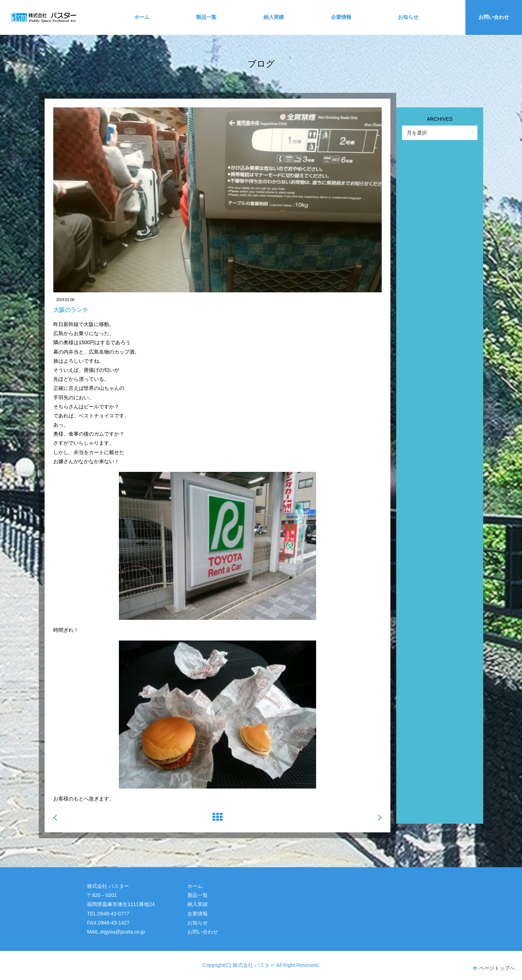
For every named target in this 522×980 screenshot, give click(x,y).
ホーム (142, 17)
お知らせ (408, 17)
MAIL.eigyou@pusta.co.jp (116, 932)
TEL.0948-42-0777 (108, 914)
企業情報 (341, 17)
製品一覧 (206, 17)
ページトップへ (494, 969)
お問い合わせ (494, 17)
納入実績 (274, 17)
